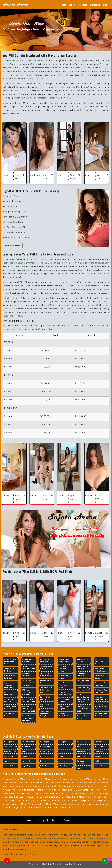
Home (63, 5)
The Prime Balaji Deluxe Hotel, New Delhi (47, 690)
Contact (67, 820)
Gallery (72, 5)
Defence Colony (10, 751)
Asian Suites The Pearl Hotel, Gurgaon (65, 685)
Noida (97, 761)
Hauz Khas (26, 747)
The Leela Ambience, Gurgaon (63, 669)
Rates (54, 820)
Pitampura (62, 747)
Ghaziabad (99, 751)
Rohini (61, 751)
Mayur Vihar (45, 751)
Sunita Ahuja (77, 864)
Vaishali (80, 768)
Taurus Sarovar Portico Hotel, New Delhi (28, 718)
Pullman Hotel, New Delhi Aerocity (101, 662)
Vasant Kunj (81, 742)
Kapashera (26, 756)
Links (105, 5)
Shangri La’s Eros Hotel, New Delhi (101, 706)
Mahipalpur (45, 742)
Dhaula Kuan (8, 756)
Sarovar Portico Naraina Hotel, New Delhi (10, 662)
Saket (61, 756)
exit (80, 845)
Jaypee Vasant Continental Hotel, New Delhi (47, 714)
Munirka (43, 761)
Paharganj (62, 742)
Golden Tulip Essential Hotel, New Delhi (28, 683)
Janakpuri (26, 751)
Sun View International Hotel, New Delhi (28, 709)
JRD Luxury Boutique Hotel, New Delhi (28, 692)
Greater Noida (100, 766)
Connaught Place (10, 747)
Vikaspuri (80, 747)
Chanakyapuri (9, 742)
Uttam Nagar (63, 766)
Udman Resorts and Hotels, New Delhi (83, 709)
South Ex (62, 761)
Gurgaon (98, 756)
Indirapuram (81, 751)
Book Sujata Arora (13, 246)
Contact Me (95, 5)
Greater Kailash (28, 742)
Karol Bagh (26, 761)
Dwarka (6, 761)
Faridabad (99, 747)
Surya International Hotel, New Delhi (10, 685)
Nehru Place (45, 766)
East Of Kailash (10, 766)
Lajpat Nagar (27, 766)
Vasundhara (100, 742)
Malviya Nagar (46, 747)
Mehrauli (44, 756)
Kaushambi (81, 756)
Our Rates (83, 5)
